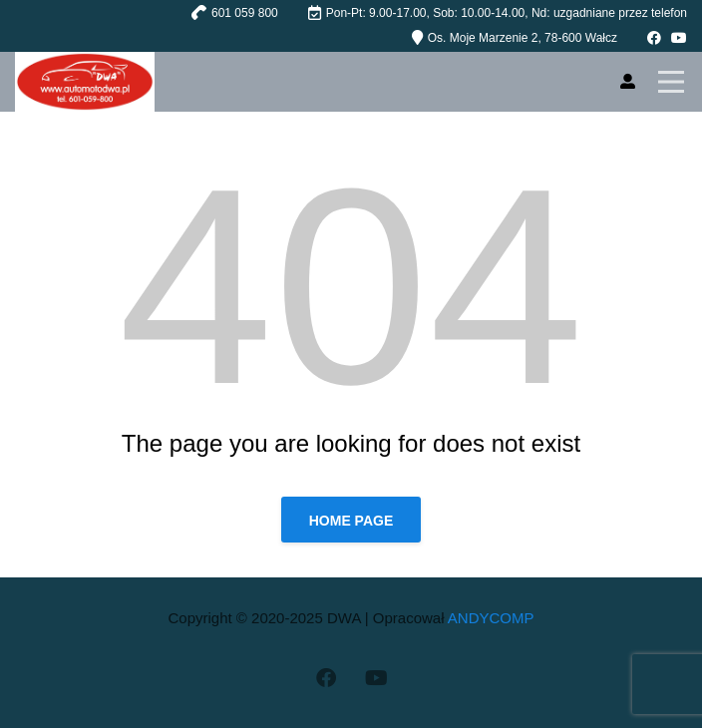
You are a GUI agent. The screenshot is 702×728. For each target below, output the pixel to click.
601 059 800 (245, 13)
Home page (351, 521)
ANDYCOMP (491, 618)
